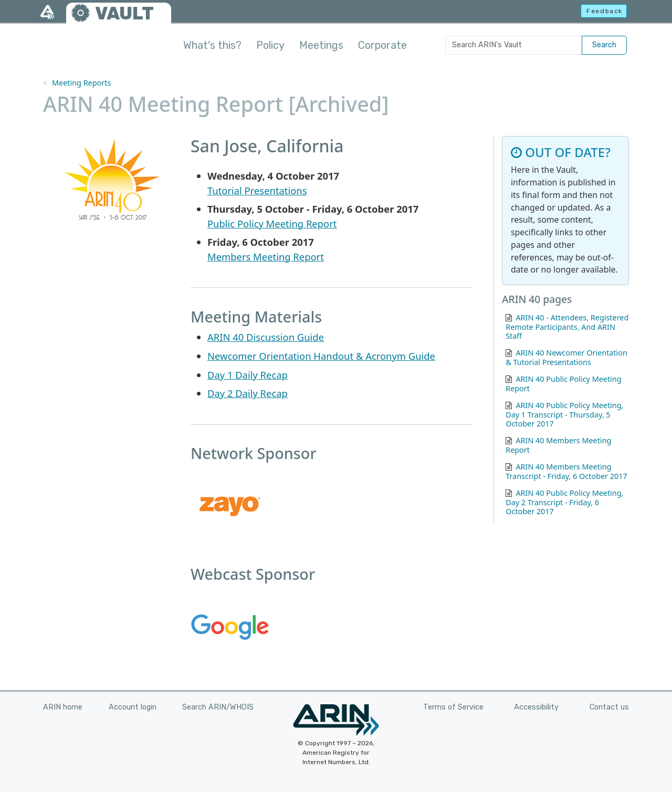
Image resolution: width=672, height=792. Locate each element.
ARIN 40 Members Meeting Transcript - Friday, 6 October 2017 (566, 471)
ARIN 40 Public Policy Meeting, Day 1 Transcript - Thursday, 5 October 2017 (564, 415)
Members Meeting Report (266, 257)
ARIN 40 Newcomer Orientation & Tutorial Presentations (566, 357)
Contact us (609, 707)
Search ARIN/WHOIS (218, 707)
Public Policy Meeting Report (272, 223)
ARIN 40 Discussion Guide (266, 337)
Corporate (382, 45)
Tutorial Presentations (257, 190)
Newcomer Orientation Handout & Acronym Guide (321, 356)
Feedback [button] (605, 11)
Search (604, 45)
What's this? (212, 45)
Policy (270, 45)
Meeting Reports (81, 83)
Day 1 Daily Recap (248, 375)
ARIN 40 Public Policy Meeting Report (563, 384)
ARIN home (63, 707)
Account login (133, 707)
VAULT (124, 13)
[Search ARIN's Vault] (514, 45)
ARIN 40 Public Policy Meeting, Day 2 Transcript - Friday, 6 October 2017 (564, 502)
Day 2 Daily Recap (248, 393)
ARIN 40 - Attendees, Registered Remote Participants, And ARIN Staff (567, 327)
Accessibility (536, 707)
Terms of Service (453, 707)
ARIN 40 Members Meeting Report (558, 445)
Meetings (321, 45)
